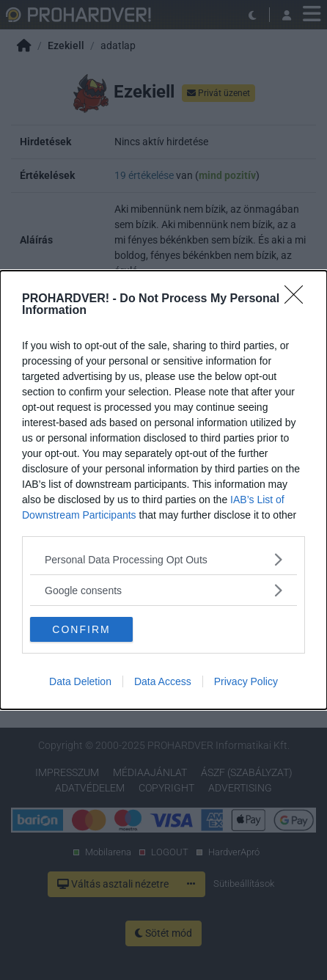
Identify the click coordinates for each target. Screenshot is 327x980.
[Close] (298, 299)
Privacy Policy (246, 681)
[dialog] (163, 490)
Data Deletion (80, 681)
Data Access (163, 681)
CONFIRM (81, 629)
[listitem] (163, 559)
